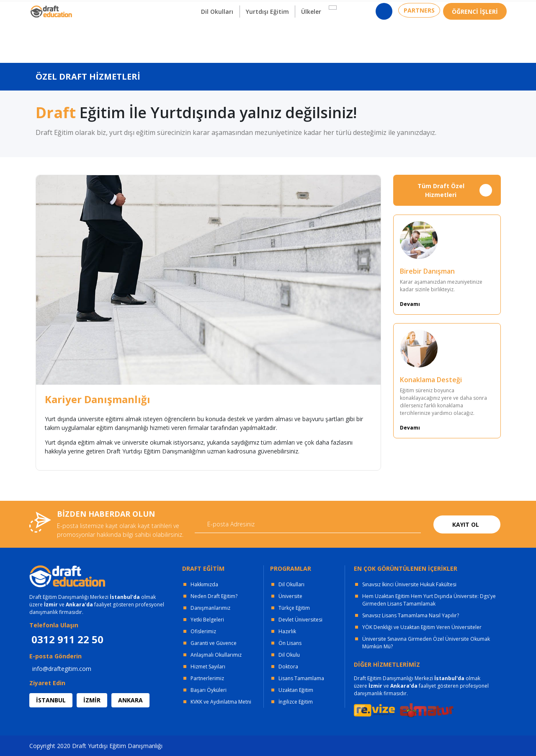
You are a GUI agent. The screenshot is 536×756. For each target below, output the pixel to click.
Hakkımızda (204, 584)
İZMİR (92, 700)
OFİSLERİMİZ (97, 9)
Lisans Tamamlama (301, 678)
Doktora (288, 667)
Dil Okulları (291, 584)
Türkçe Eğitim (294, 608)
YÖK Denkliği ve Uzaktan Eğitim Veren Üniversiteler (422, 627)
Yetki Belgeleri (207, 620)
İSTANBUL (51, 700)
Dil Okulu (289, 655)
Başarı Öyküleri (209, 690)
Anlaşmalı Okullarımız (216, 655)
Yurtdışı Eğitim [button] (269, 41)
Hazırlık (287, 631)
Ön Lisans (290, 643)
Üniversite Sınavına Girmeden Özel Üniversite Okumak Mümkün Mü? (426, 643)
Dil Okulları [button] (216, 41)
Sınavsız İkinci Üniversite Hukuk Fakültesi (409, 584)
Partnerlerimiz (207, 678)
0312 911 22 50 (486, 10)
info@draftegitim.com (62, 669)
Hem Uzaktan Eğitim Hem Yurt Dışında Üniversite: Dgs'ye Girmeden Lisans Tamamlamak (429, 600)
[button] (335, 37)
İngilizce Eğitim (296, 702)
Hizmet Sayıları (208, 667)
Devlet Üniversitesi (300, 620)
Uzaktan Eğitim (296, 690)
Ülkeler (315, 41)
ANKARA (130, 700)
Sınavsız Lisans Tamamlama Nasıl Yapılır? (411, 615)
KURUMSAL (148, 9)
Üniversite (290, 596)
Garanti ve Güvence (214, 643)
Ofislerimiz (203, 631)
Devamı (410, 304)
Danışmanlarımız (210, 608)
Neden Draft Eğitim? (214, 596)
